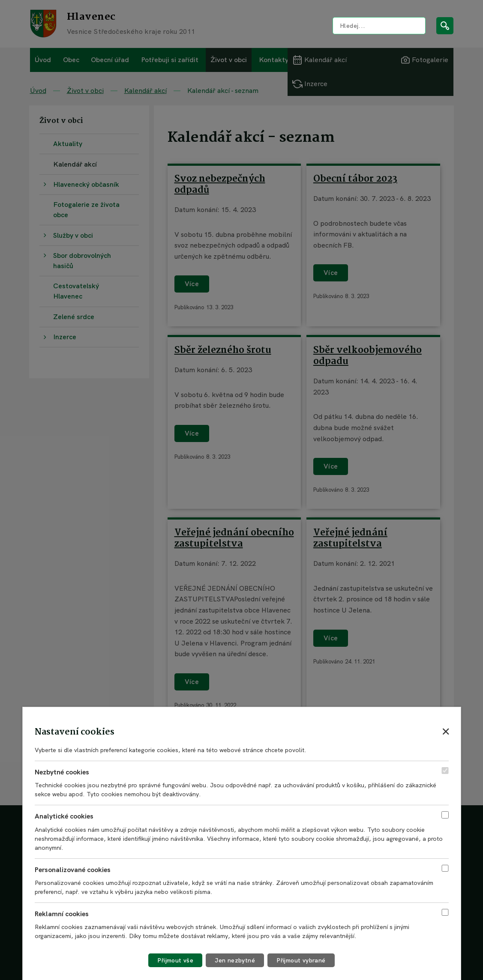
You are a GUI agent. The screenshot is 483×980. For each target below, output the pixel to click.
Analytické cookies (64, 816)
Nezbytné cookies (62, 772)
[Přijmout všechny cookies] (175, 960)
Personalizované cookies (73, 870)
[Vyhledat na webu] (379, 26)
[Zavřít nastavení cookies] (446, 731)
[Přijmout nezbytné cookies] (235, 960)
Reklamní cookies (62, 914)
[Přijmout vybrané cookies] (301, 960)
